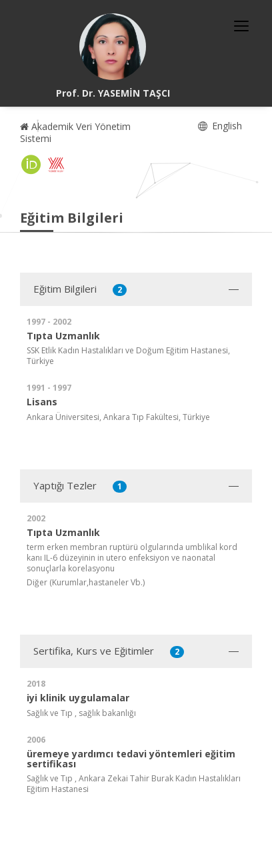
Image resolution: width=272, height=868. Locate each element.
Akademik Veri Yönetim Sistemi (75, 132)
